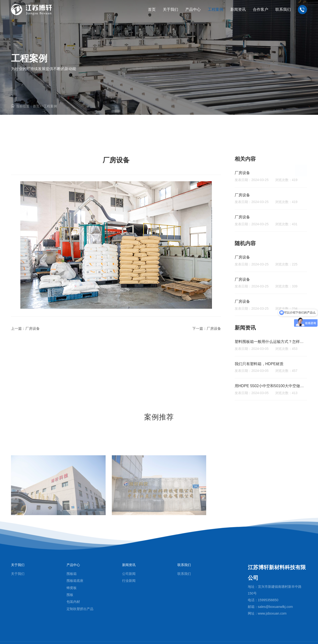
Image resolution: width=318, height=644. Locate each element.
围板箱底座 (75, 581)
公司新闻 (129, 574)
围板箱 (72, 574)
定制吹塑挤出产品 (80, 609)
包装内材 (73, 602)
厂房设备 (33, 328)
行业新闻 (129, 581)
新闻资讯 (129, 565)
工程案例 (50, 106)
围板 (70, 595)
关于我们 (18, 565)
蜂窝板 (72, 588)
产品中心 (73, 565)
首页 (36, 106)
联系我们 (184, 565)
